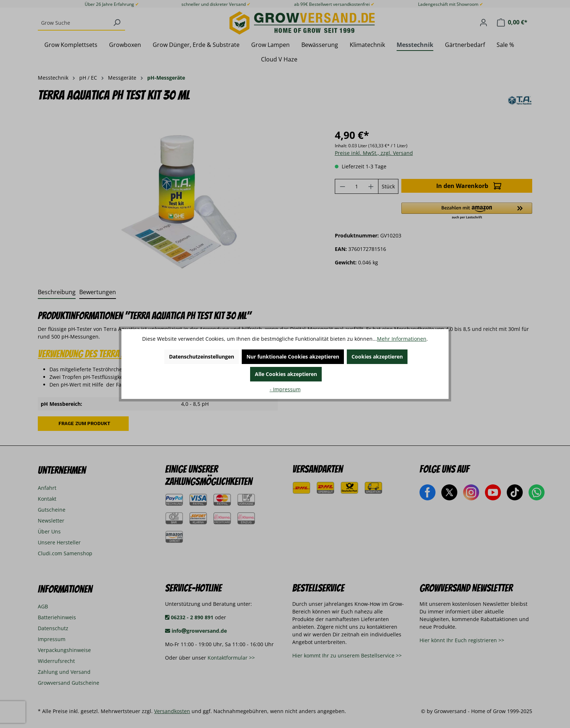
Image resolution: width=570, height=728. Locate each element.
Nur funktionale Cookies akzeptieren (293, 357)
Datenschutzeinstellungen (202, 357)
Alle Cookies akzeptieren (286, 374)
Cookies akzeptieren (377, 357)
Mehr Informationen (402, 339)
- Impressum (285, 389)
